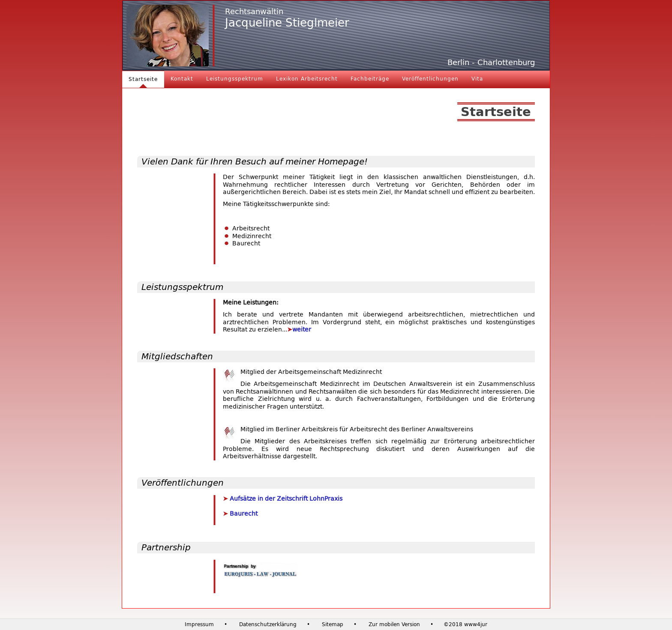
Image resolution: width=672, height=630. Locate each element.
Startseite (143, 79)
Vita (477, 79)
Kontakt (182, 79)
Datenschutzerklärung (268, 624)
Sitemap (333, 624)
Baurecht (243, 514)
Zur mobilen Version (394, 624)
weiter (302, 330)
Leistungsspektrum (235, 79)
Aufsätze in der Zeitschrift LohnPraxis (285, 499)
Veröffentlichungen (430, 79)
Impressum (199, 624)
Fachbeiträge (370, 79)
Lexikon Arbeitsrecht (307, 79)
